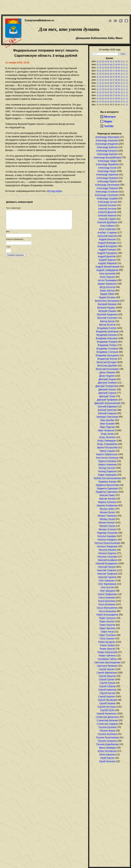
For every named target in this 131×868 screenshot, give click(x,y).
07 (114, 61)
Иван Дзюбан (107, 420)
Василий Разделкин (107, 314)
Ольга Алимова (107, 598)
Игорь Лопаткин (107, 437)
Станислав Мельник (107, 720)
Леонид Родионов (107, 471)
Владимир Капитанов (107, 331)
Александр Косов (107, 168)
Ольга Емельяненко (107, 608)
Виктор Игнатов (107, 325)
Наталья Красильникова (107, 543)
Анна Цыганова (107, 273)
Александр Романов (107, 188)
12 (127, 64)
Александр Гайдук (107, 161)
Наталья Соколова (107, 557)
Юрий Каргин (107, 758)
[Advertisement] (61, 7)
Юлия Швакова (107, 754)
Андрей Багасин (107, 239)
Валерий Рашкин (107, 311)
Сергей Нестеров (107, 707)
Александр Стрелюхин (107, 195)
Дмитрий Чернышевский (107, 403)
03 (103, 61)
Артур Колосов (107, 287)
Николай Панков (107, 567)
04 (106, 61)
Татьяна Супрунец (107, 741)
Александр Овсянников (107, 185)
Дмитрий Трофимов (107, 400)
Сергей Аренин (107, 669)
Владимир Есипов (107, 328)
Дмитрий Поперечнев (107, 386)
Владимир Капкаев (107, 335)
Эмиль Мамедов (107, 748)
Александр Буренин (107, 154)
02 (100, 61)
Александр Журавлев (107, 164)
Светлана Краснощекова (107, 662)
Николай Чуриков (107, 577)
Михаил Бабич (107, 509)
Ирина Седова (107, 451)
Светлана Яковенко (107, 666)
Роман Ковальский (107, 652)
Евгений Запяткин (107, 410)
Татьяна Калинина (107, 734)
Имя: (8, 232)
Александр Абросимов (107, 137)
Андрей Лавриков (107, 263)
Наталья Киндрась (107, 540)
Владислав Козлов (107, 359)
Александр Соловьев (107, 192)
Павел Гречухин (107, 618)
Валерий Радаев (106, 308)
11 (124, 61)
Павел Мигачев (107, 628)
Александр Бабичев (107, 147)
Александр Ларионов (107, 174)
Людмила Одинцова (107, 488)
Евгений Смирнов (107, 413)
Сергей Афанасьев (107, 673)
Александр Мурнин (107, 181)
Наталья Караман (107, 536)
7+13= (8, 247)
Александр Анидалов (107, 144)
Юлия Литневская (107, 751)
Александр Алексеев (107, 140)
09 (119, 61)
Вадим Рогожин (107, 297)
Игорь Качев (107, 434)
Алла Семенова (107, 229)
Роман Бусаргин (107, 642)
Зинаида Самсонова (107, 417)
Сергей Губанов (107, 686)
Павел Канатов (107, 625)
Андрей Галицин (107, 250)
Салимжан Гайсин (107, 659)
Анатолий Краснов (107, 236)
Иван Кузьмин (107, 424)
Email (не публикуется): (15, 239)
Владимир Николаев (107, 338)
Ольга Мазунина (107, 611)
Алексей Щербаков (107, 222)
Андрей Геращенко (107, 253)
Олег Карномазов (107, 584)
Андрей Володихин (107, 246)
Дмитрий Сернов (107, 393)
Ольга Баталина (107, 601)
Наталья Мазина (107, 550)
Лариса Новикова (107, 464)
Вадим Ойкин (107, 294)
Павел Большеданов (107, 615)
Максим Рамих (107, 495)
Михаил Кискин (107, 522)
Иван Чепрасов (106, 430)
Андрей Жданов (107, 260)
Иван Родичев (107, 427)
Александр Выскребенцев (107, 157)
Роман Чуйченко (107, 656)
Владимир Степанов (107, 352)
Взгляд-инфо (54, 191)
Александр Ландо (107, 171)
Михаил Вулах (107, 512)
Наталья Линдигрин (107, 546)
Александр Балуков (107, 151)
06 (111, 61)
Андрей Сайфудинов (107, 270)
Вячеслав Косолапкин (107, 369)
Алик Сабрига (107, 226)
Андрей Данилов (107, 256)
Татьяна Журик (107, 731)
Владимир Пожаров (107, 342)
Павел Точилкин (107, 635)
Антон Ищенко (107, 277)
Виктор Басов (107, 321)
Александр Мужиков (107, 178)
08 (116, 61)
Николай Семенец (107, 570)
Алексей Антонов (107, 209)
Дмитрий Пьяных (107, 389)
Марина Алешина (107, 502)
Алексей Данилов (107, 212)
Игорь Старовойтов (107, 444)
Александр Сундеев (107, 198)
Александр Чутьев (107, 202)
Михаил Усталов (107, 529)
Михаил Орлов (107, 526)
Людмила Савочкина (107, 492)
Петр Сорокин (107, 638)
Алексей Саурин (107, 219)
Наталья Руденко (107, 553)
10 (122, 61)
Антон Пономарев (107, 280)
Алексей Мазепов (107, 215)
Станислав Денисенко (107, 717)
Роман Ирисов (107, 649)
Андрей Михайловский (107, 267)
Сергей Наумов (107, 703)
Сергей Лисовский (107, 700)
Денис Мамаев (107, 372)
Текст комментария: (13, 208)
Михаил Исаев (107, 519)
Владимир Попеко (107, 345)
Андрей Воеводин (107, 243)
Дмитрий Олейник (107, 383)
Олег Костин (107, 587)
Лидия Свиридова (107, 475)
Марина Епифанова (107, 505)
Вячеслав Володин (107, 362)
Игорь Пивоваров (107, 441)
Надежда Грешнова (107, 533)
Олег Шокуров (107, 591)
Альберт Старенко (107, 232)
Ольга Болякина (107, 604)
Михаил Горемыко (107, 516)
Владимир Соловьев (107, 348)
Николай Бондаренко (107, 563)
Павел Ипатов (107, 621)
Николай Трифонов (107, 574)
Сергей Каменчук (107, 690)
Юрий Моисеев (107, 761)
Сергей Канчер (107, 693)
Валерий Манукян (107, 304)
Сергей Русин (107, 710)
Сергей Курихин (107, 696)
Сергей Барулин (107, 676)
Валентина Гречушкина (107, 301)
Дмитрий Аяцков (107, 379)
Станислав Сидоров (107, 724)
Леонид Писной (107, 468)
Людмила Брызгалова (107, 485)
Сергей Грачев (107, 679)
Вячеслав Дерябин (107, 366)
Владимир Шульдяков (107, 355)
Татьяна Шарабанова (107, 744)
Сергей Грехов (107, 683)
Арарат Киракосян (107, 284)
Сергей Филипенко (107, 714)
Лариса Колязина (107, 461)
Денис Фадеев (107, 376)
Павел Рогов (107, 632)
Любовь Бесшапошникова (107, 478)
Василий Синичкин (107, 318)
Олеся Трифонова (107, 594)
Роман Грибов (107, 645)
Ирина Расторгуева (107, 447)
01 (98, 61)
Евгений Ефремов (107, 406)
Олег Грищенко (107, 580)
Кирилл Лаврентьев (107, 454)
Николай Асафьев (107, 560)
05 (108, 61)
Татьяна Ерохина (107, 727)
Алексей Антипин (107, 205)
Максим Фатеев (107, 499)
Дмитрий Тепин (107, 396)
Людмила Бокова (107, 482)
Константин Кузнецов (107, 458)
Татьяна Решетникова (107, 737)
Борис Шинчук (107, 290)
